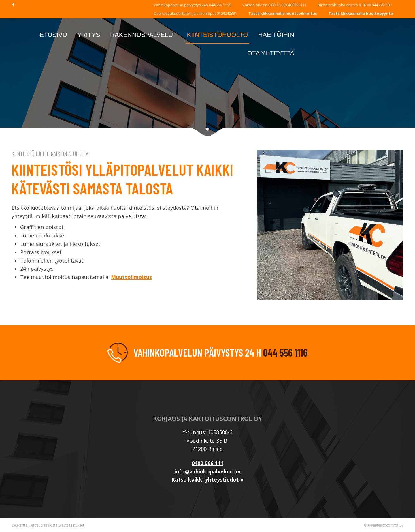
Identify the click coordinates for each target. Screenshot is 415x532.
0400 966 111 (207, 463)
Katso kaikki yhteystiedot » (207, 479)
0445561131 (382, 5)
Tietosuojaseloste (43, 525)
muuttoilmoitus (301, 13)
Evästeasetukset (71, 525)
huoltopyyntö (379, 13)
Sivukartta (19, 525)
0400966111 (296, 5)
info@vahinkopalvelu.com (207, 471)
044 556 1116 (220, 5)
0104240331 (226, 13)
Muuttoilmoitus (131, 277)
